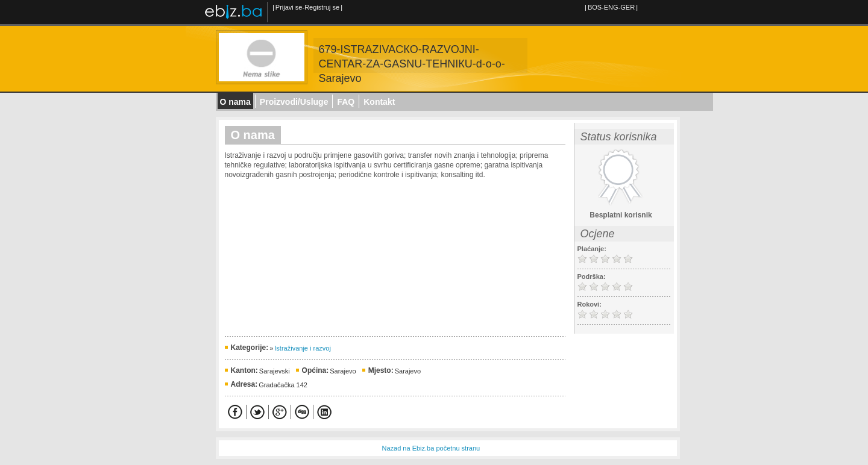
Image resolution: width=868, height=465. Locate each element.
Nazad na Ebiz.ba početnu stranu (431, 448)
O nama (235, 102)
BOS (595, 7)
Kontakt (379, 102)
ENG (611, 7)
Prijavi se (289, 7)
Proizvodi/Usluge (294, 102)
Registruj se (322, 7)
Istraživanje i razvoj (303, 348)
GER (627, 7)
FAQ (346, 102)
